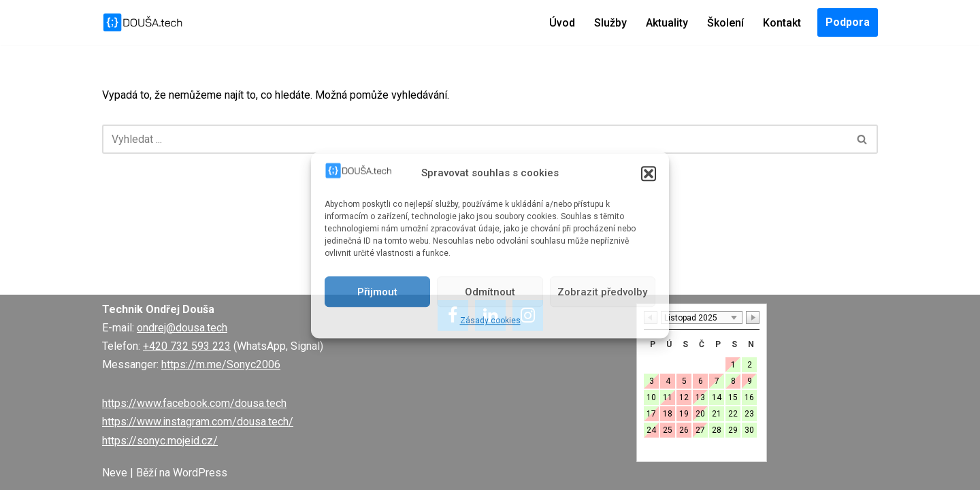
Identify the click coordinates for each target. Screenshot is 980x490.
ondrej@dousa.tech (182, 328)
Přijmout (377, 292)
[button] (649, 174)
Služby (610, 23)
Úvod (562, 23)
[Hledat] (475, 139)
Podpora (848, 22)
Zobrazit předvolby (602, 292)
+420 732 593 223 (187, 346)
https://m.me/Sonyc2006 (221, 364)
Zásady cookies (490, 321)
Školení (725, 23)
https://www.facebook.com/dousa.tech (194, 403)
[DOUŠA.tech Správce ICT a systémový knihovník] (143, 22)
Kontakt (782, 23)
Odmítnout (490, 292)
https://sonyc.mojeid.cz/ (160, 441)
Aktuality (667, 23)
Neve (115, 473)
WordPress (200, 473)
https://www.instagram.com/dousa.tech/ (198, 422)
